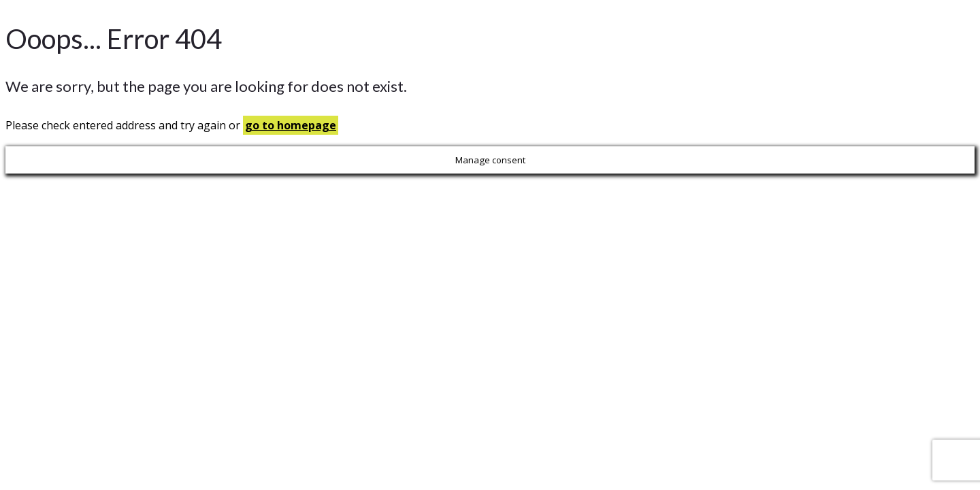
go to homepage (291, 125)
